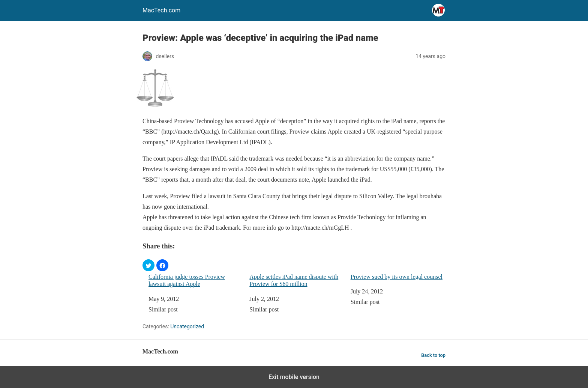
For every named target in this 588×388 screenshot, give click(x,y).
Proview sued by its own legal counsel (397, 277)
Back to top (433, 355)
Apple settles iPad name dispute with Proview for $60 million (294, 280)
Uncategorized (187, 326)
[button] (148, 265)
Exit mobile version (294, 377)
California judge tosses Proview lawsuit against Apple (187, 280)
